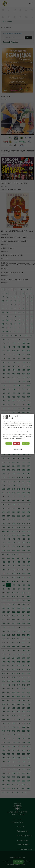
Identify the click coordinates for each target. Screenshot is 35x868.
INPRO (20, 449)
